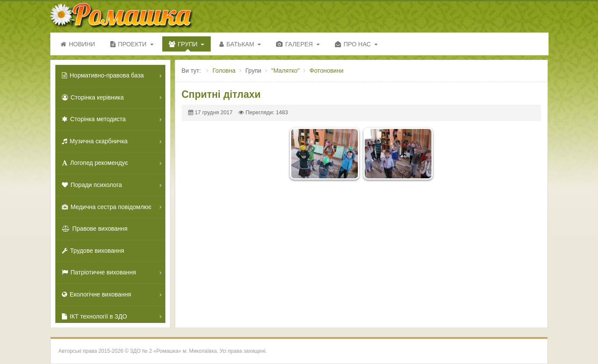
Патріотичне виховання (99, 272)
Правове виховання (95, 229)
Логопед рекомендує (95, 163)
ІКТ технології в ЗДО (95, 316)
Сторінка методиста (94, 119)
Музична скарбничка (95, 141)
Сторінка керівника (93, 97)
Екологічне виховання (96, 294)
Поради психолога (92, 185)
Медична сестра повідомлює (107, 207)
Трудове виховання (93, 251)
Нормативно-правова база (103, 75)
